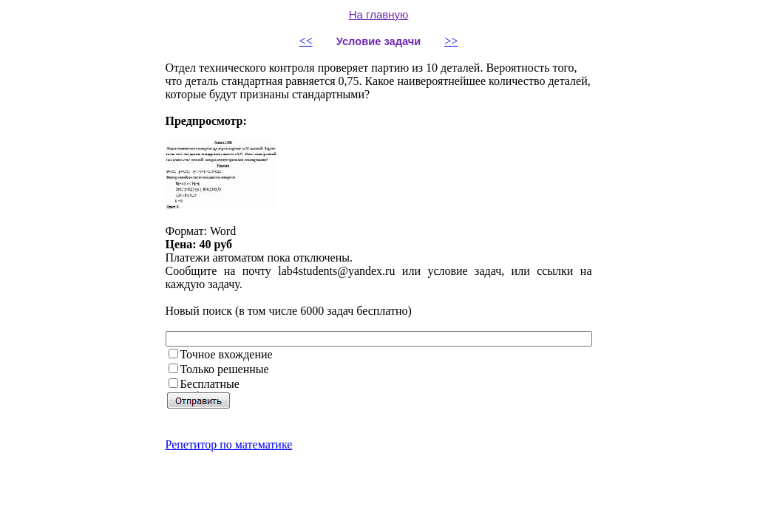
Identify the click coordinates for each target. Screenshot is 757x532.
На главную (379, 14)
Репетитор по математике (229, 444)
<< (306, 41)
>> (451, 41)
